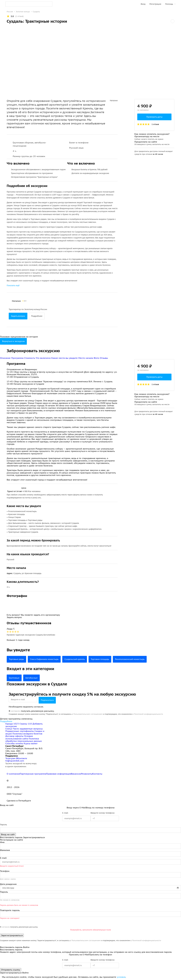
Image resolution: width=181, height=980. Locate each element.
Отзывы (104, 358)
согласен (15, 711)
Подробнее (38, 316)
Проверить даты (154, 117)
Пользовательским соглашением (88, 714)
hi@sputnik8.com (15, 761)
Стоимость (30, 358)
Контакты (97, 774)
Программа (18, 358)
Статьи (9, 729)
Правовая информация (59, 774)
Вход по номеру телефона (100, 808)
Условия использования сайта (19, 737)
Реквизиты (87, 774)
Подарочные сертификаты (20, 731)
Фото (96, 358)
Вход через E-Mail (76, 808)
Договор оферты (14, 736)
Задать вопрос (19, 316)
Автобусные (33, 678)
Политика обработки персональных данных (24, 740)
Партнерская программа (33, 774)
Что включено (44, 358)
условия (121, 977)
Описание (6, 358)
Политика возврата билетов (27, 734)
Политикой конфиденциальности (148, 714)
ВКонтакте (22, 758)
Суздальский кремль (79, 659)
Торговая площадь (105, 659)
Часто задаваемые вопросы (28, 729)
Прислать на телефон (101, 955)
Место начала (86, 358)
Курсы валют (31, 743)
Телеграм (11, 758)
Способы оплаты (14, 743)
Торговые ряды (17, 659)
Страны (26, 724)
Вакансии (76, 774)
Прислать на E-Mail (79, 955)
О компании (13, 774)
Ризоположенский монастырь (137, 659)
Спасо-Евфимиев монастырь (46, 659)
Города (12, 724)
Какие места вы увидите (65, 358)
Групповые (15, 678)
